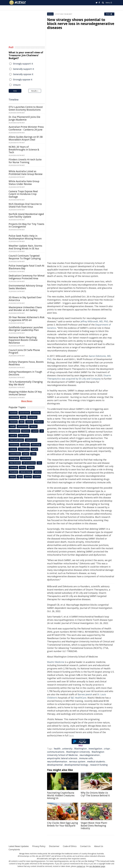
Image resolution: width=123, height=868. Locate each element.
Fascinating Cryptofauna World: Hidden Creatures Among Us (61, 795)
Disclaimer (58, 846)
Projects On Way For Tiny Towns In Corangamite (26, 225)
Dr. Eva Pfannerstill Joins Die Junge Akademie (24, 118)
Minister (34, 426)
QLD (40, 463)
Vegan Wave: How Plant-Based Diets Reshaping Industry (94, 826)
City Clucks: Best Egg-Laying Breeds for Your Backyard (62, 824)
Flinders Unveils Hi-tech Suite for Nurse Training (25, 161)
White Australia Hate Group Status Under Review (24, 183)
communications (56, 752)
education (25, 445)
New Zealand (15, 463)
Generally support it (23, 69)
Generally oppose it (23, 74)
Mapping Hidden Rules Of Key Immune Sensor (25, 393)
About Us (105, 846)
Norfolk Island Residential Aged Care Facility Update (26, 215)
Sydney (31, 467)
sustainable (26, 458)
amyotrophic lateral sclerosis (62, 758)
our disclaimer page (97, 866)
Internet (28, 476)
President (14, 472)
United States (15, 454)
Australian (33, 417)
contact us (81, 866)
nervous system (77, 762)
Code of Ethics (74, 846)
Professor (39, 422)
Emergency (14, 458)
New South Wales (17, 440)
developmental (55, 765)
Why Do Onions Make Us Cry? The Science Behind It (95, 794)
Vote (15, 91)
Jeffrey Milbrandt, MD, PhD (94, 321)
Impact (13, 476)
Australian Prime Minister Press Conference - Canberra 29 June (26, 128)
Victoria (29, 422)
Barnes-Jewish (85, 694)
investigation (95, 749)
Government (25, 413)
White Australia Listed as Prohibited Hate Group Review (26, 173)
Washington (80, 749)
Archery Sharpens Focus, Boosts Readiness (26, 363)
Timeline (14, 100)
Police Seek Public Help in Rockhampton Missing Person (25, 237)
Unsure (17, 85)
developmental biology (76, 765)
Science (50, 14)
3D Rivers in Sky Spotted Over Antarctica (25, 299)
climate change (26, 472)
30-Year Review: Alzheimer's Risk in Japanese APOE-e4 (27, 319)
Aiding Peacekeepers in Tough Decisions (25, 373)
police (24, 417)
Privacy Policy (42, 846)
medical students (96, 762)
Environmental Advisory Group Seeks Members (26, 287)
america (38, 472)
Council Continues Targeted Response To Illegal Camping (25, 257)
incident (37, 476)
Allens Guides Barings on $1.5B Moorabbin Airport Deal (26, 138)
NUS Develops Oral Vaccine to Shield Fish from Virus (25, 205)
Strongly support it (23, 64)
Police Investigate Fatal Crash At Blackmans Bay (26, 267)
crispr (107, 749)
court (20, 476)
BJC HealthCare (79, 698)
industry (13, 449)
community (14, 417)
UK (42, 431)
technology (36, 445)
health (57, 749)
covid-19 (13, 435)
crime (34, 454)
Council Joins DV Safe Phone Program (24, 351)
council (35, 431)
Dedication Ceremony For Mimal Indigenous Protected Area (27, 277)
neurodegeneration (90, 755)
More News (27, 401)
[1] (95, 861)
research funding (99, 765)
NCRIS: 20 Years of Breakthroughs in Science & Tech (24, 150)
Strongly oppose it (23, 79)
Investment (14, 445)
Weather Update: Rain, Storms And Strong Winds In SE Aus (25, 247)
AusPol (35, 449)
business (26, 431)
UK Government (29, 463)
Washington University (78, 752)
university (67, 749)
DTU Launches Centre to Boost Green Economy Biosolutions (26, 108)
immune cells (86, 758)
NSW (22, 422)
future (23, 467)
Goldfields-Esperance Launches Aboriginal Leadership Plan (26, 329)
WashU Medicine (56, 662)
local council (24, 435)
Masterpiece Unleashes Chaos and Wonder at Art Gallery (25, 309)
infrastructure (31, 440)
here (71, 735)
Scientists (14, 467)
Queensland (15, 431)
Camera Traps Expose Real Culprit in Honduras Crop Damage (23, 194)
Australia (13, 413)
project (26, 454)
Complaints (15, 849)
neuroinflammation (57, 762)
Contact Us (91, 846)
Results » (35, 91)
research (14, 422)
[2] (97, 861)
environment (23, 426)
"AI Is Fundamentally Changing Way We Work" (26, 383)
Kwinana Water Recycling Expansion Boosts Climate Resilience (23, 340)
